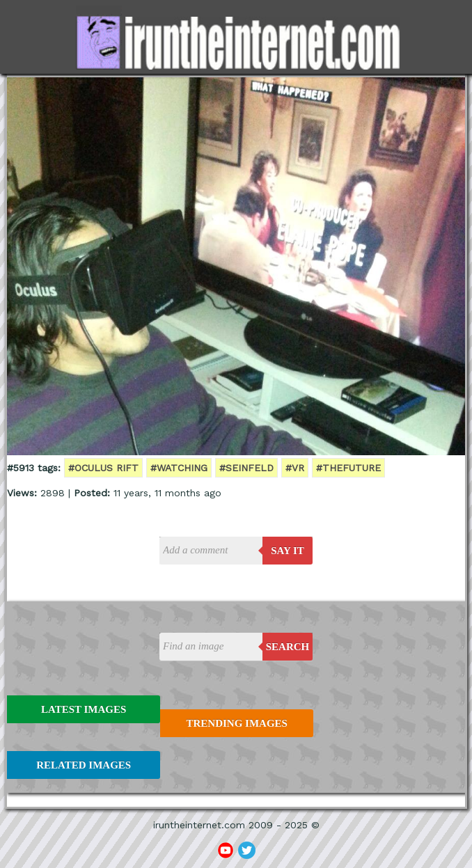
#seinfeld (246, 468)
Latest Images (84, 709)
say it (288, 551)
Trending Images (236, 723)
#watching (179, 468)
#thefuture (348, 468)
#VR (295, 468)
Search (288, 647)
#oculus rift (103, 468)
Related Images (84, 765)
